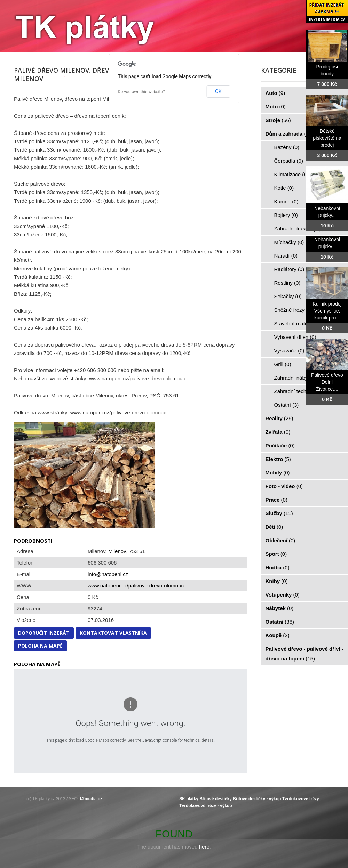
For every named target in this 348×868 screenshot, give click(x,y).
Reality (279, 418)
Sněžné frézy (293, 310)
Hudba (278, 567)
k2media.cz (91, 799)
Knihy (277, 581)
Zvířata (278, 432)
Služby (279, 513)
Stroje (278, 120)
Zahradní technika (299, 391)
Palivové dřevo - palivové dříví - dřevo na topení (304, 654)
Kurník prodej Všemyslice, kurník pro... (327, 311)
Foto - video (284, 486)
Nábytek (280, 608)
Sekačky (288, 296)
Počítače (280, 445)
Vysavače (289, 351)
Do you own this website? (141, 92)
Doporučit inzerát (44, 633)
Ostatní (287, 405)
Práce (276, 500)
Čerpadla (289, 161)
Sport (276, 554)
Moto (276, 107)
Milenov (117, 551)
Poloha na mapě (40, 646)
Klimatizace (291, 174)
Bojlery (286, 215)
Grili (283, 364)
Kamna (286, 201)
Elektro (278, 459)
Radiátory (289, 269)
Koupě (278, 635)
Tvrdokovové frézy (301, 799)
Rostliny (287, 283)
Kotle (284, 188)
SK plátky (189, 799)
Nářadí (286, 256)
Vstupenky (283, 595)
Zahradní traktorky (299, 229)
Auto (275, 93)
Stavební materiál (298, 323)
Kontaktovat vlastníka (113, 633)
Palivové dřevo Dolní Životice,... (327, 382)
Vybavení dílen (295, 337)
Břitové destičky (216, 799)
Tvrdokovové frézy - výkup (205, 806)
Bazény (287, 147)
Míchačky (289, 242)
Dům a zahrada (288, 134)
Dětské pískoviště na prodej (327, 138)
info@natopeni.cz (108, 574)
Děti (274, 527)
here (204, 847)
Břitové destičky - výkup (257, 799)
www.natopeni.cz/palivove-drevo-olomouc (136, 586)
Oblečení (280, 540)
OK (218, 91)
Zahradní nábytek (298, 378)
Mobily (278, 473)
